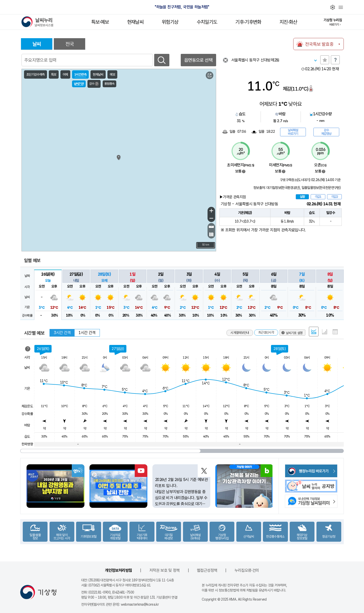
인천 (78, 177)
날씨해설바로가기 (293, 132)
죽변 (203, 174)
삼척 (198, 161)
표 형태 (335, 332)
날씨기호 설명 (194, 76)
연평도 (85, 157)
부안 (90, 233)
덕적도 (96, 171)
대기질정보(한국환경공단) (283, 188)
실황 (302, 197)
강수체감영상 (326, 132)
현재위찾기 (225, 60)
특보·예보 (100, 22)
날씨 (37, 44)
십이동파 (103, 222)
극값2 (334, 197)
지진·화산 (288, 22)
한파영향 (27, 444)
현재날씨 (135, 22)
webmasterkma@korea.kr (140, 604)
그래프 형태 (325, 332)
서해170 (34, 214)
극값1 (318, 197)
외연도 (88, 210)
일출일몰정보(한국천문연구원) (321, 188)
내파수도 (103, 202)
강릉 (190, 148)
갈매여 (103, 237)
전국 (70, 44)
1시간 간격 (87, 333)
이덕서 (206, 236)
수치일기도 (207, 22)
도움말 (335, 60)
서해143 (34, 161)
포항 (215, 203)
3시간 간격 (62, 333)
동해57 (205, 125)
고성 (176, 128)
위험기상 (170, 22)
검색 (162, 60)
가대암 (95, 192)
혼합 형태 (314, 332)
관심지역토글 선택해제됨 (325, 60)
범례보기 (244, 171)
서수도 (108, 170)
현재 (322, 69)
